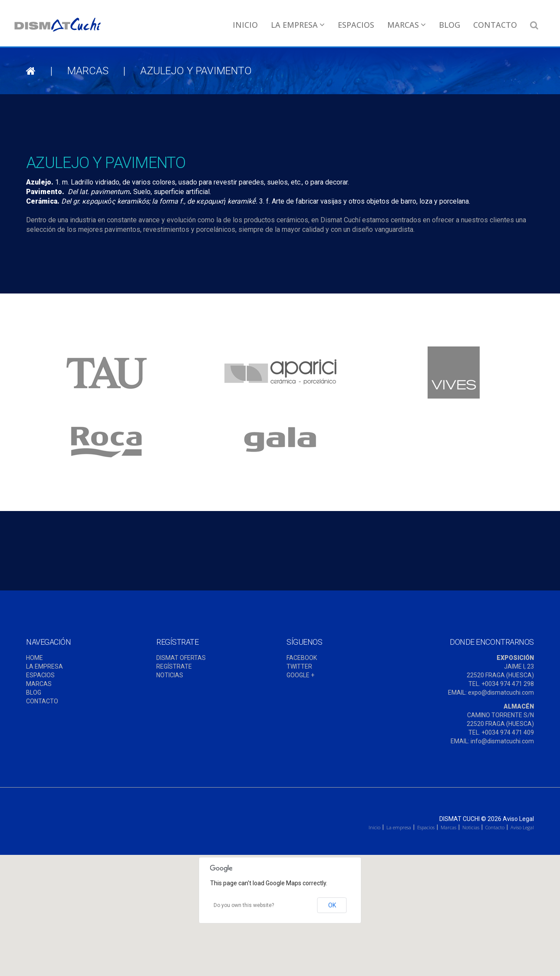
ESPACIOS (40, 675)
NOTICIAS (170, 675)
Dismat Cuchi (460, 819)
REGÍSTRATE (174, 666)
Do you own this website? (244, 905)
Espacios (356, 25)
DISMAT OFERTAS (181, 658)
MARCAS (39, 684)
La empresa (298, 25)
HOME (35, 658)
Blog (450, 25)
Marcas (407, 25)
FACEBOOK (302, 658)
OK (332, 905)
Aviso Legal (518, 819)
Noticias (471, 827)
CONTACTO (42, 701)
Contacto (495, 25)
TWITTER (299, 666)
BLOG (34, 692)
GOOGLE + (300, 675)
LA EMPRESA (44, 666)
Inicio (245, 25)
